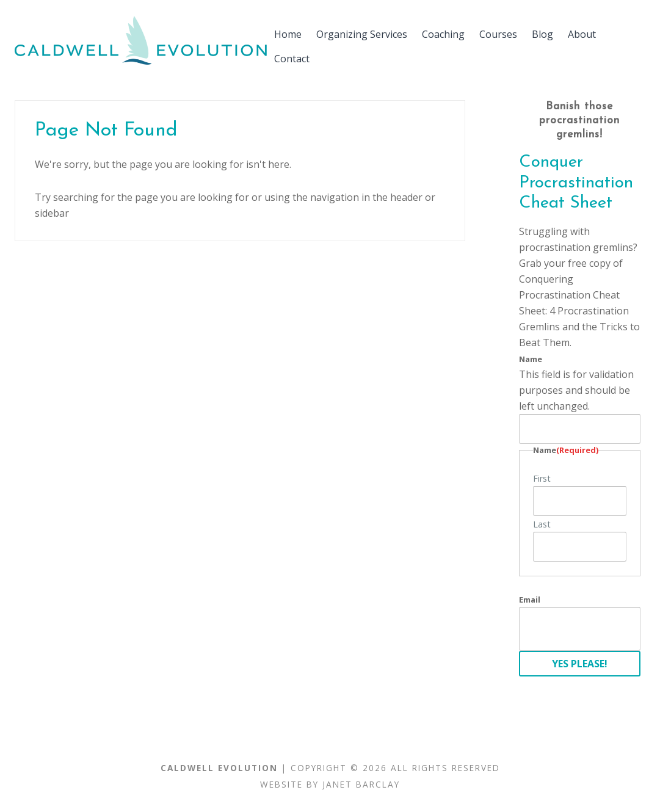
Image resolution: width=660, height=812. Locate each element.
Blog (542, 34)
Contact (292, 59)
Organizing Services (362, 34)
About (582, 34)
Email (530, 600)
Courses (498, 34)
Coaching (443, 34)
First (542, 478)
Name (531, 359)
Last (542, 524)
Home (288, 34)
